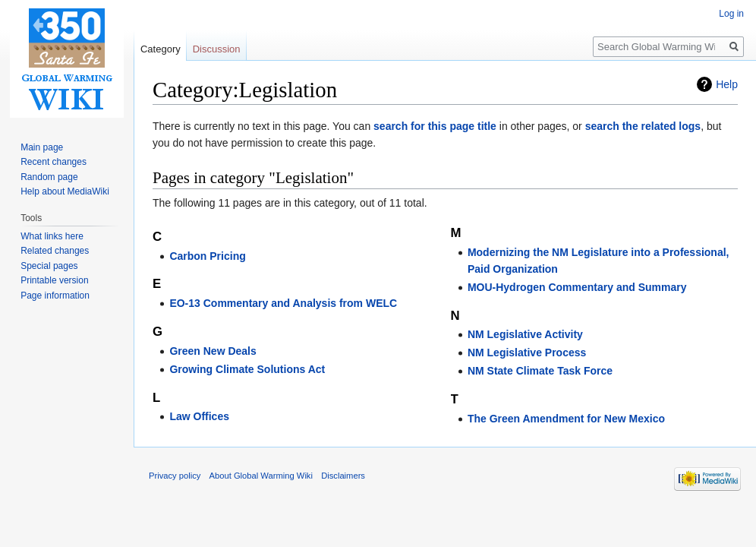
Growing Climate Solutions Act (247, 369)
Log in (731, 14)
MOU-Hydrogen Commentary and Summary (577, 287)
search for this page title (435, 126)
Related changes (55, 251)
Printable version (54, 280)
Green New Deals (213, 351)
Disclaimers (343, 476)
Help (727, 84)
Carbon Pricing (207, 256)
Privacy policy (175, 476)
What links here (52, 236)
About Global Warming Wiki (261, 476)
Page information (55, 296)
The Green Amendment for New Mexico (566, 419)
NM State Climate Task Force (540, 371)
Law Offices (199, 416)
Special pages (49, 266)
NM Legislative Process (527, 353)
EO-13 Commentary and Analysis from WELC (283, 303)
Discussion (217, 49)
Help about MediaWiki (65, 191)
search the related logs (643, 126)
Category (161, 49)
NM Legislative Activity (525, 334)
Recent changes (54, 162)
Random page (49, 177)
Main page (42, 147)
